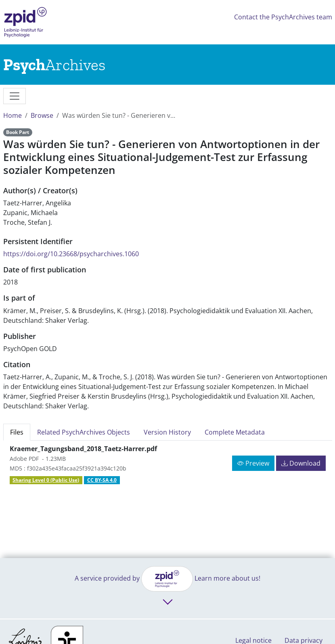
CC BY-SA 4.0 (102, 480)
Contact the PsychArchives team (283, 17)
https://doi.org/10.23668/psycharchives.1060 (71, 254)
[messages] (15, 96)
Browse (42, 115)
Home (13, 115)
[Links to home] (54, 65)
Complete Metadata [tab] (235, 432)
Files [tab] (17, 432)
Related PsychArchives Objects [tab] (84, 432)
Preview (253, 463)
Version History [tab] (167, 432)
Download (301, 463)
